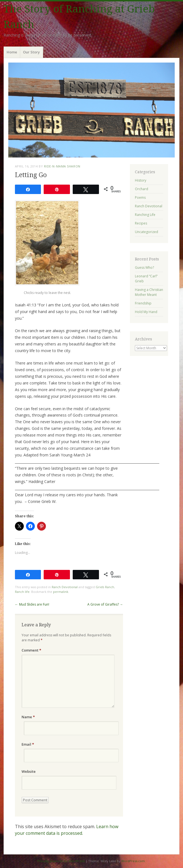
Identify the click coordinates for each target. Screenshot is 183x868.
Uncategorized (147, 232)
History (141, 180)
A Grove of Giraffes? (105, 604)
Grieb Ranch (105, 587)
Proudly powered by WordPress (61, 861)
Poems (140, 197)
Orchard (142, 189)
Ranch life (22, 592)
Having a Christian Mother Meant (149, 292)
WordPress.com (133, 861)
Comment (31, 650)
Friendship (143, 303)
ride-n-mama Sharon (62, 166)
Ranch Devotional (65, 587)
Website (29, 771)
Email (28, 744)
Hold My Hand (146, 312)
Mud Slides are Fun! (32, 604)
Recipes (141, 223)
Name (28, 717)
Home (12, 52)
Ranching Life (145, 215)
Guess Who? (144, 268)
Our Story (31, 52)
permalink (61, 592)
